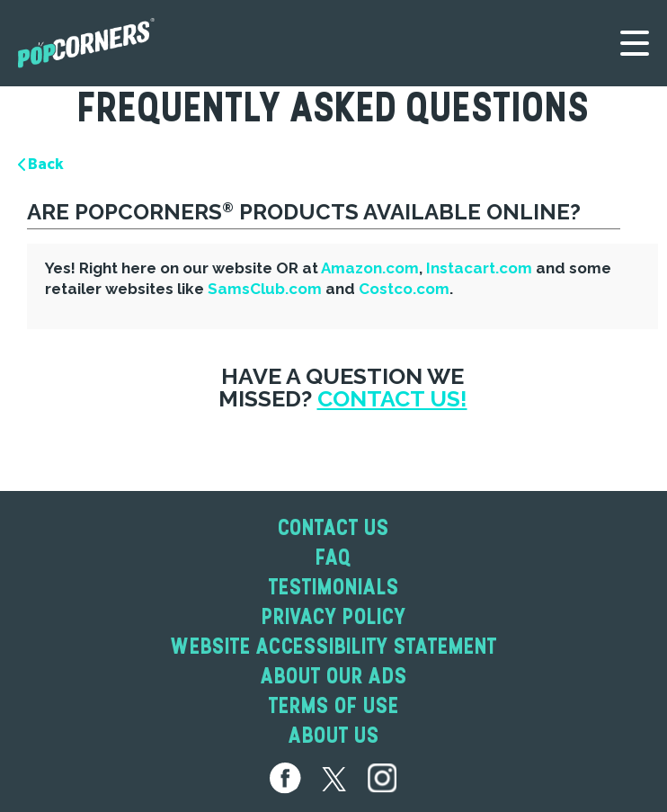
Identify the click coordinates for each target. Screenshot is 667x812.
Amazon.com (370, 268)
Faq (333, 557)
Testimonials (334, 587)
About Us (334, 735)
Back (40, 164)
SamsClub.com (265, 289)
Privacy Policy (334, 616)
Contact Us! (392, 398)
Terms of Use (334, 705)
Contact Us (333, 527)
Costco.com (404, 289)
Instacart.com (479, 268)
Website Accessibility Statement (334, 646)
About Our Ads (334, 676)
